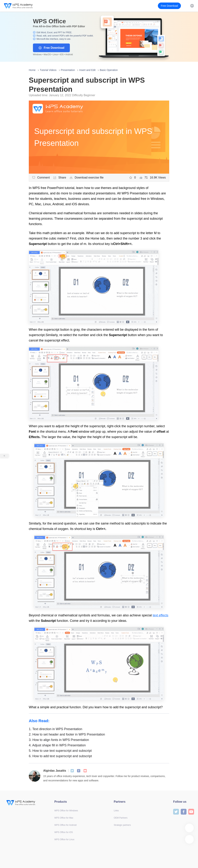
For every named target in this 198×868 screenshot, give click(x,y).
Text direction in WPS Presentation (56, 729)
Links (116, 811)
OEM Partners (121, 818)
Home (32, 70)
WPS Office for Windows (66, 811)
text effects (160, 615)
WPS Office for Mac (64, 818)
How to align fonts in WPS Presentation (59, 740)
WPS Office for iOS (64, 832)
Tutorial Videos (48, 70)
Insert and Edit (87, 70)
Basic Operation (109, 70)
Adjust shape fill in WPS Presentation (57, 745)
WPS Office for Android (65, 825)
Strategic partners (122, 825)
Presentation (68, 70)
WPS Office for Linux (64, 839)
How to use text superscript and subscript (60, 751)
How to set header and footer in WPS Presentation (67, 734)
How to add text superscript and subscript (60, 756)
